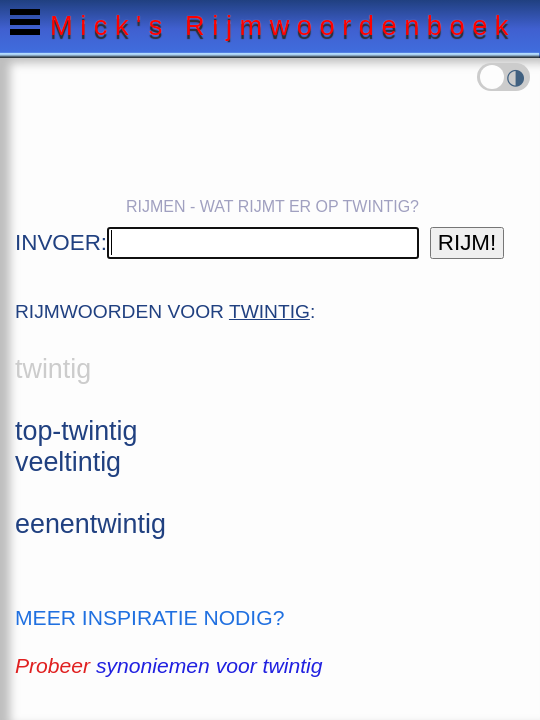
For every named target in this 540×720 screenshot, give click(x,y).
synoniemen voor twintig (209, 665)
